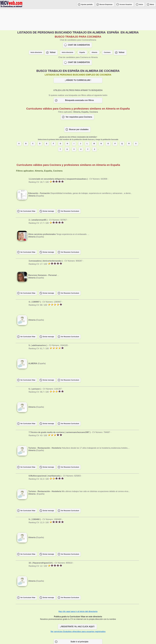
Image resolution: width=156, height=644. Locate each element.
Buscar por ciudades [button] (79, 108)
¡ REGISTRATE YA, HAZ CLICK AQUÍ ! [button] (77, 605)
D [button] (40, 122)
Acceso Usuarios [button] (126, 4)
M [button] (94, 122)
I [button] (74, 122)
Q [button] (122, 122)
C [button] (33, 122)
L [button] (87, 122)
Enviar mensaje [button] (48, 190)
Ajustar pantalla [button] (87, 4)
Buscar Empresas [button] (106, 4)
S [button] (136, 122)
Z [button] (95, 128)
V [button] (74, 128)
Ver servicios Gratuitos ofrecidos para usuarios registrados (78, 610)
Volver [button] (53, 31)
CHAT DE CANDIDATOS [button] (79, 24)
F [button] (54, 122)
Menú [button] (152, 4)
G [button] (60, 122)
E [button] (47, 122)
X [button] (81, 128)
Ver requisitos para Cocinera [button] (79, 96)
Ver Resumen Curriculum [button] (70, 190)
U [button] (67, 128)
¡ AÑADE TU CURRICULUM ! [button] (78, 59)
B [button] (26, 122)
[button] (82, 31)
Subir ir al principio (79, 620)
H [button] (67, 122)
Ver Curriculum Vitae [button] (28, 190)
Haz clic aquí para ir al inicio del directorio (78, 590)
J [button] (80, 122)
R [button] (129, 122)
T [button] (60, 128)
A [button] (19, 122)
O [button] (108, 122)
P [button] (115, 122)
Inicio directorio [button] (36, 31)
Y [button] (88, 128)
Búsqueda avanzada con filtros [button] (79, 79)
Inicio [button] (141, 4)
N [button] (101, 122)
